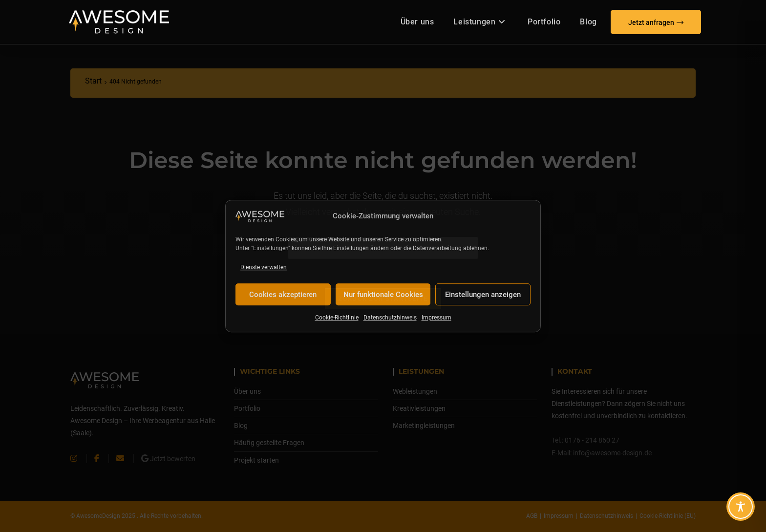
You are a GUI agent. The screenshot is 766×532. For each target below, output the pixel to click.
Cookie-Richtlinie (337, 318)
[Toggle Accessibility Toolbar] (741, 507)
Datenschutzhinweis (390, 318)
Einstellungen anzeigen (483, 295)
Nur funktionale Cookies (383, 295)
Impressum (436, 318)
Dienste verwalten (264, 267)
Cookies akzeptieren (283, 295)
